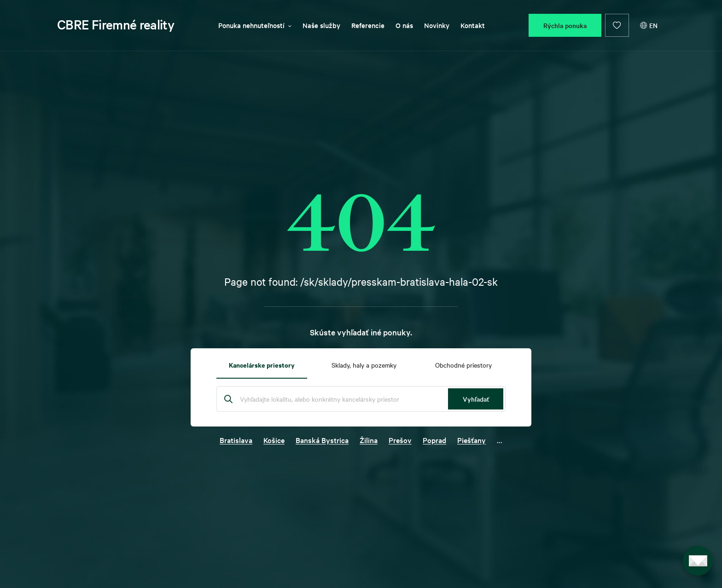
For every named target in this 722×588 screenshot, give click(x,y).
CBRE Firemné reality (116, 24)
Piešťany (472, 440)
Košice (274, 440)
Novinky (437, 25)
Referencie (368, 25)
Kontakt (473, 25)
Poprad (434, 440)
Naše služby (321, 25)
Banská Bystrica (322, 440)
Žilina (369, 440)
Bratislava (236, 440)
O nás (404, 25)
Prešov (400, 440)
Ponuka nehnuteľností (255, 25)
